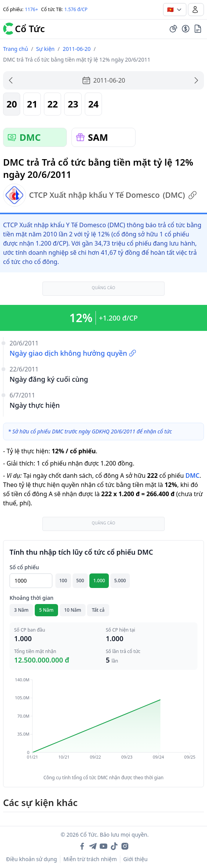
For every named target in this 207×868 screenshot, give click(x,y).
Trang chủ (15, 49)
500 (80, 581)
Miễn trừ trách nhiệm (90, 859)
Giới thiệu (136, 859)
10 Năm (73, 610)
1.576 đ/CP (76, 9)
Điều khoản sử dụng (32, 859)
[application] (103, 724)
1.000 (99, 581)
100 (63, 581)
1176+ (31, 9)
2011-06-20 (77, 49)
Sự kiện (45, 49)
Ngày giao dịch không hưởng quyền (73, 353)
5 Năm (47, 610)
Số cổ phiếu (24, 567)
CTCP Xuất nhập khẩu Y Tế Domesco (100, 195)
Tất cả (98, 610)
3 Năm (21, 610)
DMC (192, 476)
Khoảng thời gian (32, 598)
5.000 (120, 581)
